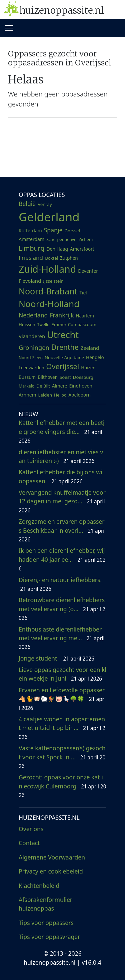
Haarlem (85, 316)
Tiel (83, 293)
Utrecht (63, 335)
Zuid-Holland (47, 269)
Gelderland (49, 217)
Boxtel (51, 258)
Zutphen (69, 258)
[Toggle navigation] (9, 28)
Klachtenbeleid (39, 886)
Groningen (34, 347)
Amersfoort (82, 249)
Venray (45, 204)
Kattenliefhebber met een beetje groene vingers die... (62, 431)
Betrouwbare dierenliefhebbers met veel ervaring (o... (62, 609)
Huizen (88, 367)
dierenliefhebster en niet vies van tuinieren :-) (61, 456)
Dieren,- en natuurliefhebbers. (61, 584)
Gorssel (72, 231)
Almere (59, 386)
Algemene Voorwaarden (52, 857)
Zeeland (90, 348)
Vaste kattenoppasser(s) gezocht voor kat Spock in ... (62, 757)
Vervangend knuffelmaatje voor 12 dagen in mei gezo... (62, 501)
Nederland (33, 315)
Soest (65, 377)
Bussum (27, 377)
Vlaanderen (32, 336)
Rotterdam (30, 230)
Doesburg (83, 377)
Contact (29, 843)
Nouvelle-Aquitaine (64, 357)
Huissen (27, 324)
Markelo (26, 386)
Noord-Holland (49, 304)
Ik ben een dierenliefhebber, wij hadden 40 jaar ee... (62, 559)
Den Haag (57, 249)
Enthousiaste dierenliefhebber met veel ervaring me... (62, 638)
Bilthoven (48, 377)
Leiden (45, 395)
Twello (43, 325)
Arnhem (27, 395)
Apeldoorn (79, 395)
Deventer (88, 271)
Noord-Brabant (48, 291)
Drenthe (65, 347)
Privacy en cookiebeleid (51, 871)
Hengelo (95, 357)
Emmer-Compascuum (74, 324)
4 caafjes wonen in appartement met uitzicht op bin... (62, 728)
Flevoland (30, 281)
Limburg (31, 248)
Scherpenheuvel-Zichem (69, 239)
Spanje (53, 230)
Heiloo (60, 395)
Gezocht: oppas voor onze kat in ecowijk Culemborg (62, 786)
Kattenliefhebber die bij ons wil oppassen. (61, 476)
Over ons (31, 829)
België (27, 204)
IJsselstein (53, 281)
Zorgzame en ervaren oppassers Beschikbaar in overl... (62, 530)
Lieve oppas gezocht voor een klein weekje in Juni (62, 674)
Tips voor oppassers (46, 923)
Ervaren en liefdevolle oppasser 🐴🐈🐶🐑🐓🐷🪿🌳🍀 (62, 699)
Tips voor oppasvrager (49, 937)
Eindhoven (81, 386)
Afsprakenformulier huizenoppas (45, 904)
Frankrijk (62, 315)
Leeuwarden (31, 367)
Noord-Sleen (31, 358)
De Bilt (43, 386)
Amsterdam (31, 239)
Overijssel (63, 366)
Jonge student (56, 658)
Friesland (31, 258)
